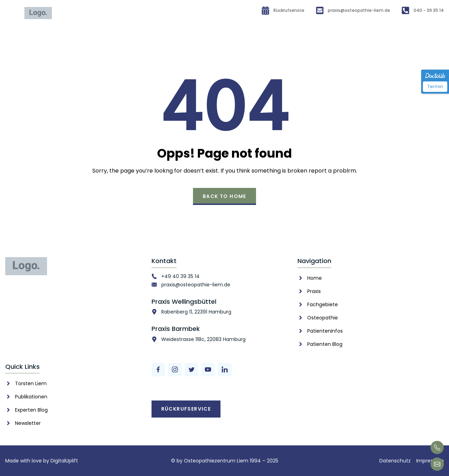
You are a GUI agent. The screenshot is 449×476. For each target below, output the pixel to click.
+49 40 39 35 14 (180, 276)
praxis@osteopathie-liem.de (196, 285)
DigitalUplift (64, 461)
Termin (435, 86)
